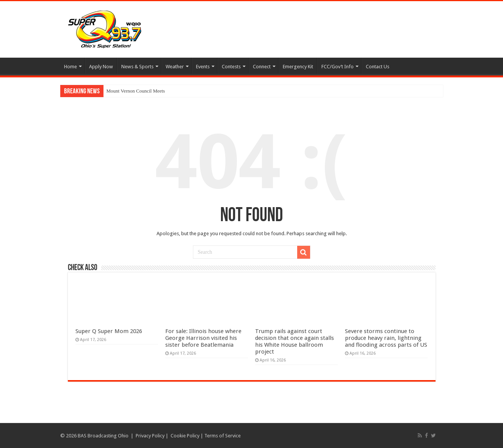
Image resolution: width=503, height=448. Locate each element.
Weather (175, 67)
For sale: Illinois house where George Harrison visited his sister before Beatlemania (203, 338)
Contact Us (378, 67)
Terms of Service (223, 436)
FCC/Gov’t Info (338, 67)
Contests (231, 67)
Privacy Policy (150, 436)
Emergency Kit (298, 67)
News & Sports (137, 67)
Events (203, 67)
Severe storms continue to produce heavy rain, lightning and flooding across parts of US (386, 338)
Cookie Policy (185, 436)
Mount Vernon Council (129, 91)
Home (71, 67)
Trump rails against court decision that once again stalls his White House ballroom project (295, 341)
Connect (262, 67)
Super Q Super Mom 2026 (109, 331)
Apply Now (101, 67)
